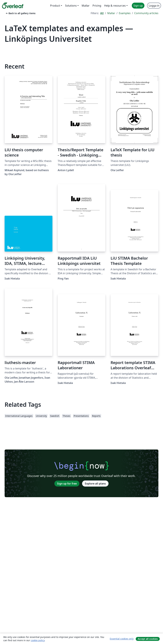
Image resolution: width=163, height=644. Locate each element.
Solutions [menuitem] (71, 6)
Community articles (146, 13)
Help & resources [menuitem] (115, 6)
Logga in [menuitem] (154, 6)
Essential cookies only (122, 639)
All (102, 13)
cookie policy (38, 640)
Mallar (111, 13)
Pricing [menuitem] (97, 6)
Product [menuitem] (55, 6)
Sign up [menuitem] (138, 6)
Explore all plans (95, 484)
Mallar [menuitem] (86, 6)
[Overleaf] (13, 6)
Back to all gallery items (20, 13)
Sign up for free (67, 484)
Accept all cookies (148, 639)
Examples (125, 13)
